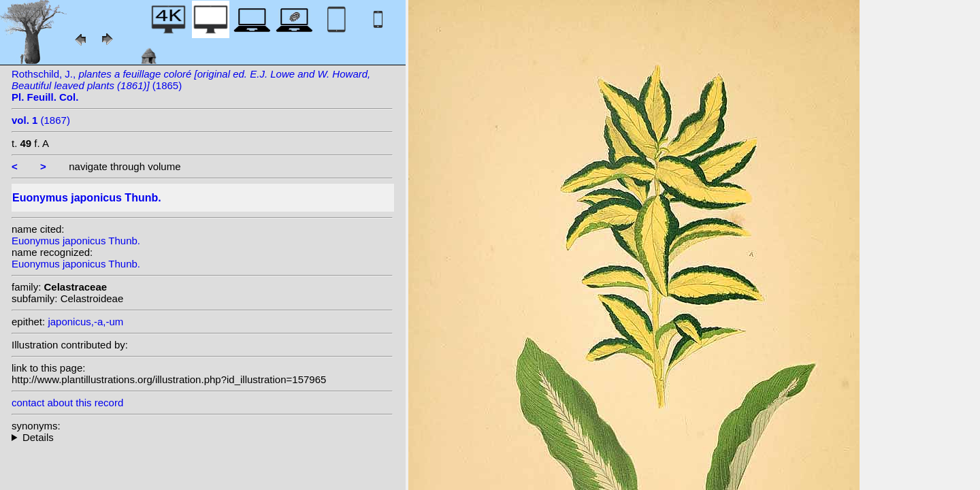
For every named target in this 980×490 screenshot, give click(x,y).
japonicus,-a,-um (85, 322)
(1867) (41, 120)
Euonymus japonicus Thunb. (76, 241)
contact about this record (67, 403)
